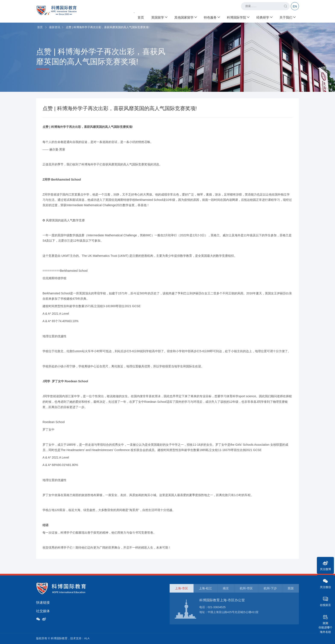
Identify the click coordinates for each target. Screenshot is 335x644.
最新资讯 (55, 27)
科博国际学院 (238, 17)
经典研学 (264, 17)
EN (295, 6)
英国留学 (159, 17)
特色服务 (212, 17)
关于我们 (287, 17)
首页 (141, 17)
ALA (87, 638)
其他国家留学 (185, 17)
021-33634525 (217, 607)
